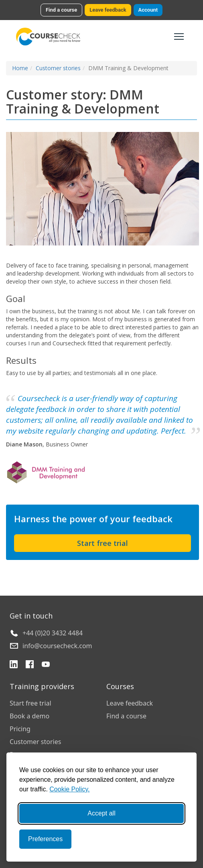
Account (148, 10)
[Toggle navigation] (179, 37)
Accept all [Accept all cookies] (101, 813)
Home (20, 68)
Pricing (20, 729)
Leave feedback (108, 10)
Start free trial (103, 543)
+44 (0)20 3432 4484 (53, 633)
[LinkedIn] (14, 665)
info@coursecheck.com (57, 646)
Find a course (61, 10)
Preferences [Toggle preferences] (45, 839)
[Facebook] (30, 665)
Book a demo (29, 716)
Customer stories (58, 68)
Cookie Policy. (69, 789)
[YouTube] (46, 665)
